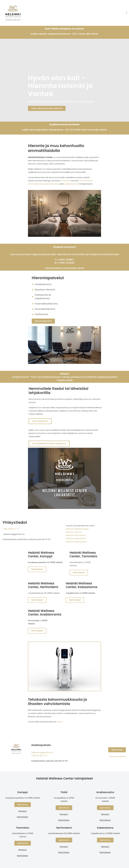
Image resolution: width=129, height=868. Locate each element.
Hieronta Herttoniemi (76, 535)
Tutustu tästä (65, 380)
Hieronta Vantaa (74, 532)
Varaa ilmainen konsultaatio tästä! (65, 268)
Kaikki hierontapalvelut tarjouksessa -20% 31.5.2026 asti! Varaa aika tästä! (65, 130)
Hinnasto (23, 850)
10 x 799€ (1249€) (64, 263)
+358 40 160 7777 (39, 756)
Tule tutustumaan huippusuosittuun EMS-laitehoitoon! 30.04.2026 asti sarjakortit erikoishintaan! (65, 254)
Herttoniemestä (36, 184)
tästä (59, 722)
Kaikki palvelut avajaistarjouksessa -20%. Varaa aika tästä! (65, 34)
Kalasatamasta (52, 184)
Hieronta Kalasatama (76, 538)
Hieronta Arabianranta (76, 542)
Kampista (65, 181)
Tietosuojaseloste (117, 756)
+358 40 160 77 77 (11, 529)
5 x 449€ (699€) (64, 260)
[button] (127, 13)
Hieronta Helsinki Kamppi (77, 529)
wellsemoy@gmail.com (42, 752)
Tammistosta (86, 181)
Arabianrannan (71, 184)
